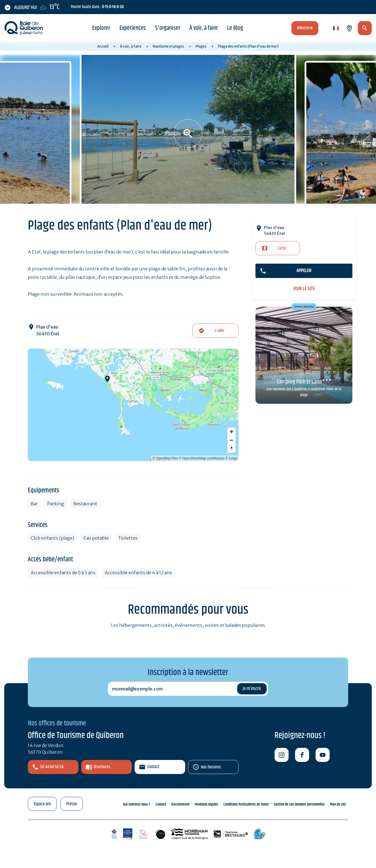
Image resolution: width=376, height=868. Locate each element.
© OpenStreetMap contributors (202, 458)
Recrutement (180, 804)
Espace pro (42, 804)
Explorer (101, 28)
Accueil (103, 46)
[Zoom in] (232, 432)
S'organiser (168, 28)
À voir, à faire (204, 28)
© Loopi (231, 458)
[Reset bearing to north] (232, 448)
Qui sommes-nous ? (137, 804)
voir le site (304, 289)
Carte (282, 248)
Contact (153, 767)
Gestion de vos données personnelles (299, 804)
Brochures (102, 767)
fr (335, 29)
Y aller (220, 331)
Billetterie (305, 28)
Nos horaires (211, 767)
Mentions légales (206, 804)
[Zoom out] (232, 440)
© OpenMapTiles (165, 458)
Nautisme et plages (168, 46)
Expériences (133, 28)
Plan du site (338, 804)
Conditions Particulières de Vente (246, 804)
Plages (201, 46)
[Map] (133, 405)
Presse (72, 804)
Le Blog (235, 28)
